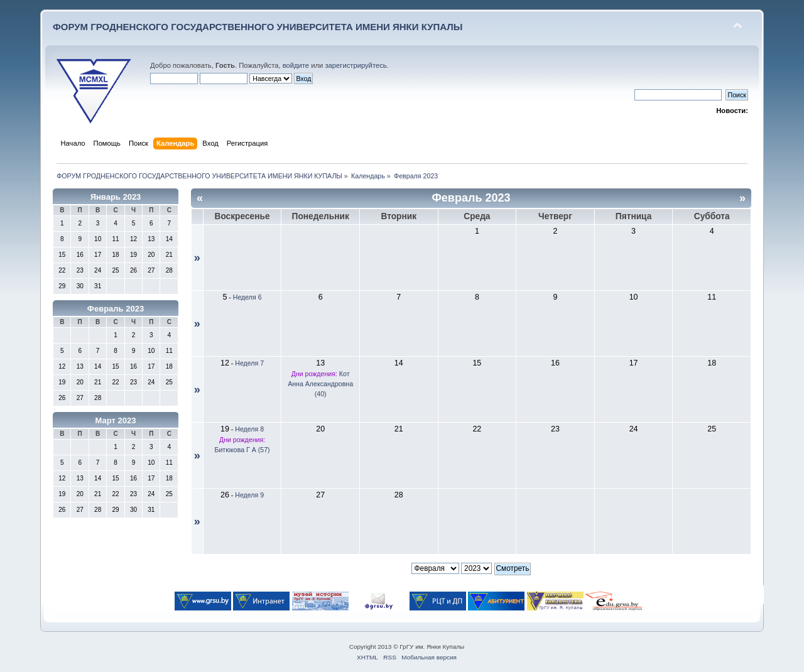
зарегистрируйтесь (356, 65)
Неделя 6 (247, 297)
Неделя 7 (249, 363)
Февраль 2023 (116, 309)
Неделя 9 (249, 495)
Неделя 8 (249, 429)
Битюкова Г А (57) (242, 450)
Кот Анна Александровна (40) (320, 384)
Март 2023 (116, 420)
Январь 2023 (116, 197)
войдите (296, 65)
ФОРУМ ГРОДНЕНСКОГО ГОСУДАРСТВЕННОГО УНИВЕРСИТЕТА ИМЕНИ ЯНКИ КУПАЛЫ (258, 27)
